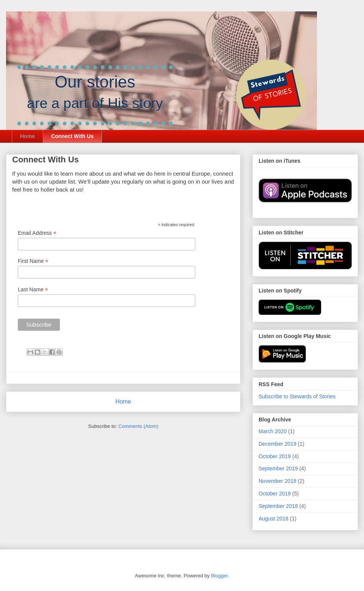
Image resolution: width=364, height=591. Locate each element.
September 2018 (278, 506)
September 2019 (278, 468)
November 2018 (278, 481)
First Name (33, 261)
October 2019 (275, 456)
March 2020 (273, 431)
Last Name (33, 290)
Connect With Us (72, 136)
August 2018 (274, 519)
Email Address (37, 233)
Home (27, 136)
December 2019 (278, 444)
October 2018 (275, 494)
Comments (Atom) (138, 426)
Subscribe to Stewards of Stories (297, 396)
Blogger (219, 576)
